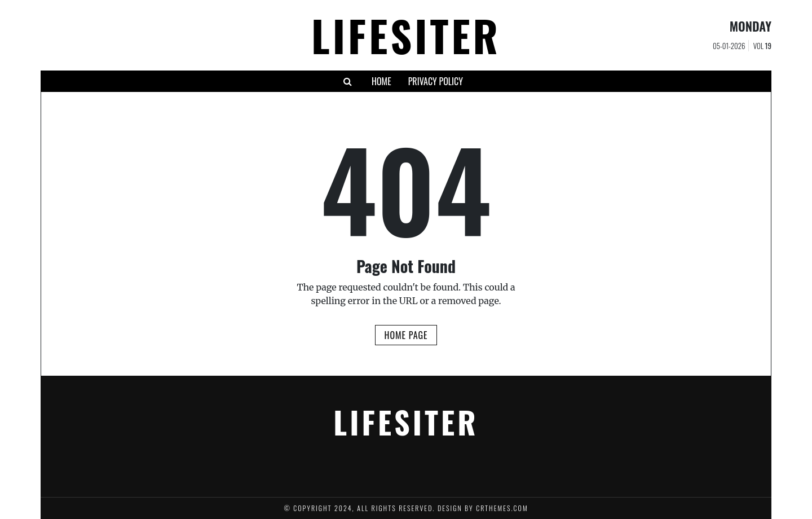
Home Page (406, 335)
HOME (381, 81)
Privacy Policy (436, 81)
